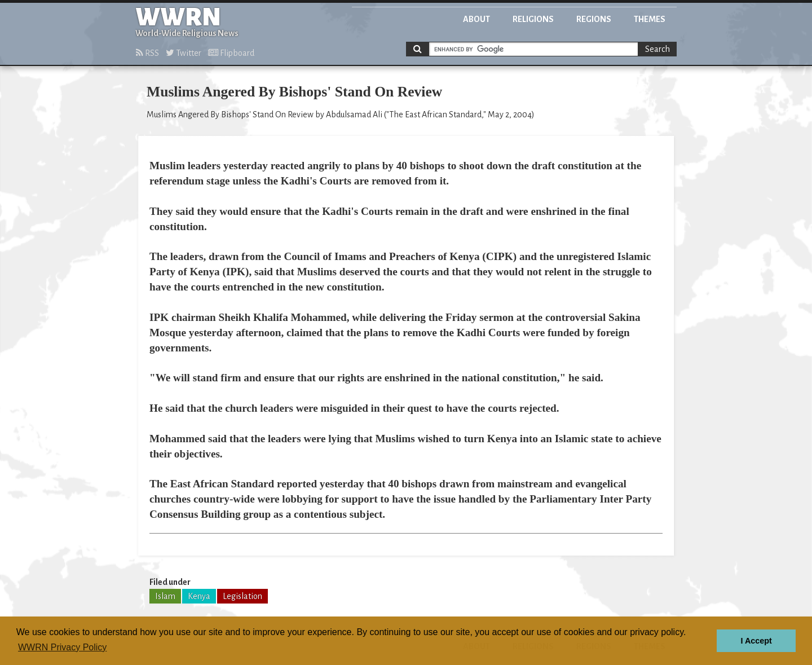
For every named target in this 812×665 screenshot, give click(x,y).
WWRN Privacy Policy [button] (62, 647)
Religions (533, 19)
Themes (650, 19)
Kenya (199, 596)
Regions (594, 19)
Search (657, 49)
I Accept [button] (756, 641)
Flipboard (231, 53)
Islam (165, 596)
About (476, 19)
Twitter (184, 53)
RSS (147, 53)
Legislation (242, 596)
